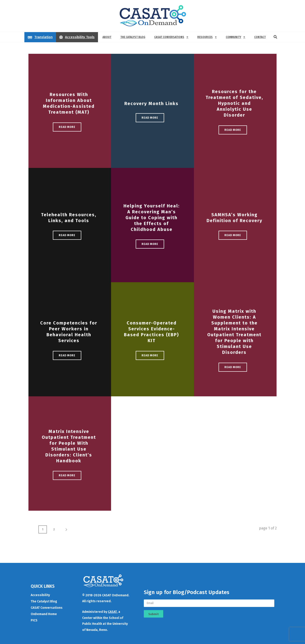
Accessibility (40, 595)
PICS (34, 620)
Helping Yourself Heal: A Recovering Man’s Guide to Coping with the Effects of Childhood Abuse (152, 218)
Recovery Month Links (151, 103)
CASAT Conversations (171, 37)
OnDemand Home (44, 614)
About (107, 37)
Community (235, 37)
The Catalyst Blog (133, 37)
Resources (207, 37)
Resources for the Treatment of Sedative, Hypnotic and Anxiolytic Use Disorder (234, 103)
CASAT (112, 612)
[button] (275, 37)
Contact (260, 37)
